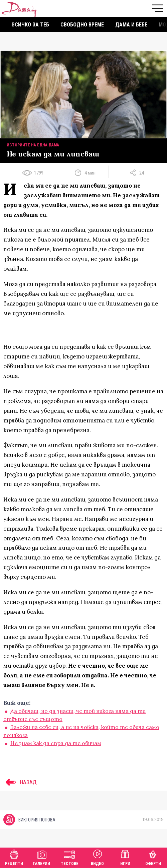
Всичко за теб (30, 25)
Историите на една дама (33, 145)
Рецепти (14, 857)
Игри (125, 857)
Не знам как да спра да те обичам (56, 743)
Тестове (70, 857)
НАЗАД (20, 782)
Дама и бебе (131, 25)
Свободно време (82, 25)
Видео (97, 857)
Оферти (153, 857)
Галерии (42, 857)
